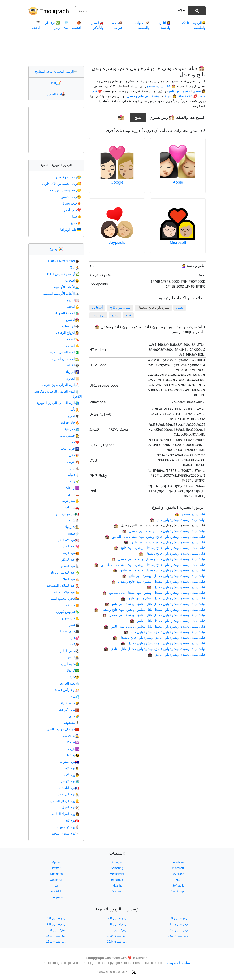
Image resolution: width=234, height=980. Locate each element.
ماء (75, 697)
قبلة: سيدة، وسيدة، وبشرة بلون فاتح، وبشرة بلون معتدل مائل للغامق (155, 537)
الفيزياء (72, 372)
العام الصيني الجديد (64, 352)
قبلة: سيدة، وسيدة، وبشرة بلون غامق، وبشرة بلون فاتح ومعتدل (159, 638)
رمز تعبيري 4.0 (56, 924)
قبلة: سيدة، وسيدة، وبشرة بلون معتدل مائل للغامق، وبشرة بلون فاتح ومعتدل (150, 610)
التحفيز (72, 307)
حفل (74, 455)
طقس (73, 533)
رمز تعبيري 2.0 (117, 918)
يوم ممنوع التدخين (65, 833)
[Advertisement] (117, 50)
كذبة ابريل (70, 664)
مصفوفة (71, 723)
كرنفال (72, 670)
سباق (74, 494)
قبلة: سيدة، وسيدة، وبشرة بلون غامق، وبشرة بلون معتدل (163, 643)
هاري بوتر (71, 736)
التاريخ (73, 300)
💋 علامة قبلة (188, 96)
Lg (56, 886)
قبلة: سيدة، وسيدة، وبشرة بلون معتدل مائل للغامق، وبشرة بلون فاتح (155, 604)
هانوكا (73, 742)
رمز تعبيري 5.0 (117, 924)
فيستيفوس (70, 618)
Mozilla (117, 886)
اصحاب (72, 280)
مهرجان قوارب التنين (63, 729)
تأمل (74, 410)
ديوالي (73, 475)
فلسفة (73, 605)
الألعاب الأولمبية (67, 287)
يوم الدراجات (68, 794)
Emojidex (117, 880)
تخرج (74, 416)
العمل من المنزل (66, 359)
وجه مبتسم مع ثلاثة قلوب (62, 184)
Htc (178, 880)
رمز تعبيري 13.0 (178, 930)
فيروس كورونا (67, 612)
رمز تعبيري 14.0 (117, 936)
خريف (73, 462)
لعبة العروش (69, 683)
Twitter (56, 868)
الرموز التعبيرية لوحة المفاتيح (56, 72)
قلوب (73, 638)
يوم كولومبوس (67, 827)
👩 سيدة (200, 91)
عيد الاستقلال (68, 540)
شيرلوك (72, 527)
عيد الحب (71, 546)
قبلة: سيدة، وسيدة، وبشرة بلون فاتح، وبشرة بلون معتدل (164, 531)
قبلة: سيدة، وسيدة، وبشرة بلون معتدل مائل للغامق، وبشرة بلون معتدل (154, 615)
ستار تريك (70, 501)
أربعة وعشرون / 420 (63, 274)
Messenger (117, 874)
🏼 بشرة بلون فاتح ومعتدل (143, 96)
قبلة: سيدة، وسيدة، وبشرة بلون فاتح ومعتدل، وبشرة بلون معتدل (159, 559)
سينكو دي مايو (68, 514)
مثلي (74, 716)
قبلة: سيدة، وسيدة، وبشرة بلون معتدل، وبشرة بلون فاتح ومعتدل (159, 582)
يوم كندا (72, 820)
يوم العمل (70, 807)
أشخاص (97, 308)
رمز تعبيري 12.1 (117, 930)
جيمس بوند (70, 436)
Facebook (178, 862)
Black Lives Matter (64, 261)
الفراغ (73, 365)
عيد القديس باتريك (65, 572)
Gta (74, 268)
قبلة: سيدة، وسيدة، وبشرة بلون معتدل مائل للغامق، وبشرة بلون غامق (155, 627)
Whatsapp (56, 874)
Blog (56, 83)
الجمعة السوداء (67, 313)
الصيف (73, 346)
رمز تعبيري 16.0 (117, 942)
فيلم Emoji (70, 631)
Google (117, 182)
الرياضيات (71, 326)
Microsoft (178, 242)
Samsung (117, 868)
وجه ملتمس (71, 197)
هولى (74, 749)
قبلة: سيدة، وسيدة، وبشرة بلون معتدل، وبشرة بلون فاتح (164, 576)
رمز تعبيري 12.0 (56, 930)
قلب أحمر (73, 210)
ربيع (74, 481)
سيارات (72, 507)
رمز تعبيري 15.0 (178, 936)
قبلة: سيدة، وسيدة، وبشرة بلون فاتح (178, 520)
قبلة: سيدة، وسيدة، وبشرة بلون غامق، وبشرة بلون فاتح (165, 632)
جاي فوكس (69, 422)
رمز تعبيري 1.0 (56, 918)
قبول (76, 217)
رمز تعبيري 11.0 (178, 924)
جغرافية (72, 429)
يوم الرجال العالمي (65, 801)
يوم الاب (71, 775)
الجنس (73, 320)
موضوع (56, 249)
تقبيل (180, 308)
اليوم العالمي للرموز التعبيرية (58, 403)
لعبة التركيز (56, 94)
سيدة (115, 315)
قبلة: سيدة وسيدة (190, 514)
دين (75, 468)
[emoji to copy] (121, 118)
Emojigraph (54, 11)
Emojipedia (56, 897)
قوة (75, 644)
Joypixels (117, 242)
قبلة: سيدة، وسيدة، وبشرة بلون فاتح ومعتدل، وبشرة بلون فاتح (160, 548)
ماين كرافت (69, 710)
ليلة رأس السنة (67, 690)
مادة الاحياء (70, 703)
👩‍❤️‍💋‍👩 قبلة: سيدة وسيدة (161, 86)
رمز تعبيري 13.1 (56, 936)
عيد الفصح (70, 566)
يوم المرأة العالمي (65, 814)
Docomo (117, 891)
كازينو (73, 657)
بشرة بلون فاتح (120, 308)
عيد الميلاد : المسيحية (63, 586)
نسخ (138, 116)
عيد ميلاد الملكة (67, 592)
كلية (74, 677)
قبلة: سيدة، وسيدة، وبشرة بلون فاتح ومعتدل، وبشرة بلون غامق (159, 570)
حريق (76, 223)
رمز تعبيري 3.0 (178, 918)
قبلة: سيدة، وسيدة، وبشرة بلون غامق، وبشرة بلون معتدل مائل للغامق (155, 649)
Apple (178, 182)
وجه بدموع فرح (69, 177)
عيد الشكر (70, 560)
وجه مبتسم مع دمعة (66, 190)
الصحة (73, 339)
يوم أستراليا (69, 762)
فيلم (74, 625)
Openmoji (56, 880)
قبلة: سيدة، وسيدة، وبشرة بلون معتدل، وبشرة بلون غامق (163, 598)
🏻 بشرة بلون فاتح (180, 91)
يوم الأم (72, 768)
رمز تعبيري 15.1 (56, 942)
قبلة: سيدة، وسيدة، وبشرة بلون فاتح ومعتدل (172, 554)
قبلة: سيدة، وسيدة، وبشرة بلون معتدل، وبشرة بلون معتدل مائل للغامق (154, 593)
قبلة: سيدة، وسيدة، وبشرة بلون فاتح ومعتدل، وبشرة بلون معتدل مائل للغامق (150, 565)
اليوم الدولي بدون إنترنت (61, 385)
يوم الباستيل (69, 788)
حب (74, 442)
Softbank (178, 886)
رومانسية (98, 315)
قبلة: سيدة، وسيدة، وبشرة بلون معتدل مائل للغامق (168, 621)
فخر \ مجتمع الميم (65, 599)
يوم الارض (70, 781)
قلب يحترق (72, 203)
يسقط (73, 755)
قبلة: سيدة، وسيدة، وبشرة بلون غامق (177, 655)
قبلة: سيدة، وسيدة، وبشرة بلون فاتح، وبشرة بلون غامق (165, 542)
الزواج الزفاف (68, 333)
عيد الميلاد (70, 579)
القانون (72, 378)
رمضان (72, 488)
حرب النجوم (69, 449)
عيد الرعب (70, 553)
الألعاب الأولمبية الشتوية (61, 294)
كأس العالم (70, 651)
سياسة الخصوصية (179, 963)
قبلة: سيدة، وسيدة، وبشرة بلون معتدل (176, 587)
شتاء (74, 520)
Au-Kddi (56, 891)
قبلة (128, 315)
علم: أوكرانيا (71, 230)
